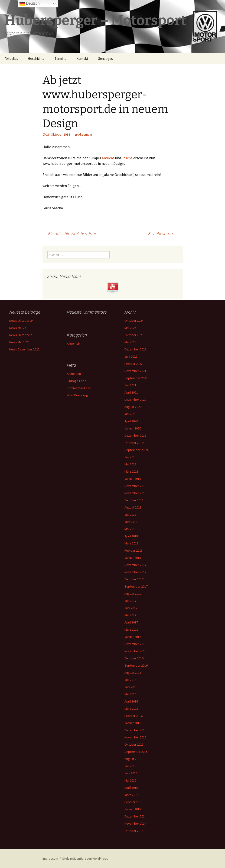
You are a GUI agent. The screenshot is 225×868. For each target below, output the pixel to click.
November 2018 (135, 493)
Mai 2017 (130, 615)
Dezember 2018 (135, 486)
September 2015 (136, 752)
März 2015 (131, 795)
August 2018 (133, 507)
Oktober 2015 (134, 744)
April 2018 (131, 536)
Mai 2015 (130, 780)
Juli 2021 (130, 385)
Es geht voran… (165, 234)
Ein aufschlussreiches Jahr (69, 234)
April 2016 (131, 701)
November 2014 (135, 823)
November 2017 (135, 572)
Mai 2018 (130, 529)
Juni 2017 (131, 608)
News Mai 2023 (19, 342)
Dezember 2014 (135, 816)
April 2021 (131, 392)
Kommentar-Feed (79, 388)
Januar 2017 (133, 637)
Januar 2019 (133, 479)
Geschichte (36, 59)
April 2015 (131, 788)
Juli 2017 (130, 601)
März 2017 (131, 630)
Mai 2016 (130, 694)
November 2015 (135, 737)
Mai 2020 (130, 414)
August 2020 (133, 407)
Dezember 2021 (135, 371)
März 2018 (131, 543)
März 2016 (131, 709)
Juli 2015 (130, 766)
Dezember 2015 (135, 730)
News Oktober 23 (21, 335)
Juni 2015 (131, 773)
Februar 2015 (134, 802)
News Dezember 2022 (24, 349)
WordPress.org (77, 395)
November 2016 (135, 651)
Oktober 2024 (134, 321)
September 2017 (136, 586)
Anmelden (74, 374)
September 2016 (136, 665)
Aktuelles (11, 59)
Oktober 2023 (134, 335)
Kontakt (82, 59)
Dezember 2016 (135, 644)
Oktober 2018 (134, 500)
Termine (60, 59)
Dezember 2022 (135, 349)
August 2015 (133, 759)
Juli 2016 (130, 680)
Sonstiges (106, 59)
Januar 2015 (133, 809)
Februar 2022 (134, 364)
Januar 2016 (133, 723)
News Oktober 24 (21, 321)
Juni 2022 (131, 356)
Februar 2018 (134, 550)
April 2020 (131, 421)
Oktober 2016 (134, 658)
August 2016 (133, 673)
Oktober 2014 (134, 831)
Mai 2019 (130, 464)
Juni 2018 (131, 522)
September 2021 (136, 378)
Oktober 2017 (134, 579)
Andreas (108, 158)
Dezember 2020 (135, 400)
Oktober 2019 (134, 443)
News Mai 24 (18, 328)
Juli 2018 (130, 515)
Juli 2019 (130, 457)
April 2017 (131, 622)
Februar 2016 (134, 716)
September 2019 (136, 450)
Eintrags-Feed (77, 381)
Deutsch (30, 4)
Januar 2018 (133, 558)
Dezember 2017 (135, 565)
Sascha (127, 158)
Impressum (50, 858)
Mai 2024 (130, 328)
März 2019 (131, 471)
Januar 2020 (133, 428)
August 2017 (133, 594)
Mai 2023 (130, 342)
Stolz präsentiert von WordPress (85, 858)
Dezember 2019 (135, 436)
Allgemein (85, 134)
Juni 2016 (131, 687)
